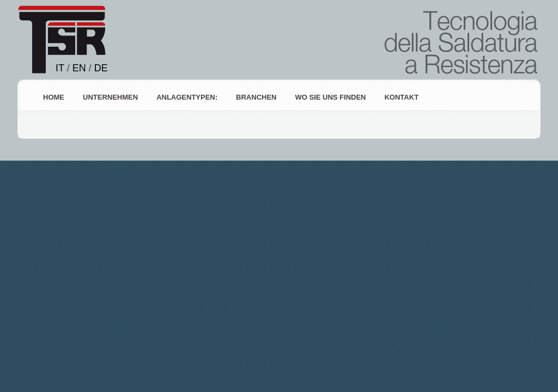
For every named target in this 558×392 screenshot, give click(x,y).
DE (101, 68)
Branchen (256, 97)
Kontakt (401, 97)
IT (60, 68)
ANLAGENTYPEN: (187, 97)
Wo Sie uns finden (330, 97)
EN (79, 68)
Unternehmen (110, 97)
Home (54, 97)
